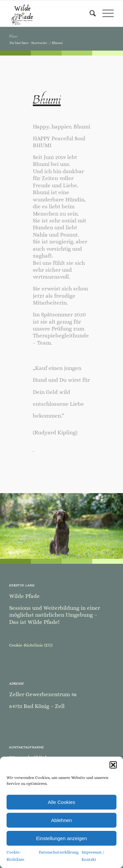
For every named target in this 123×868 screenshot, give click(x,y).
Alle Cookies (61, 802)
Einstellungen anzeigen (61, 838)
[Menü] (105, 13)
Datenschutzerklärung (59, 852)
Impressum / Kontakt (93, 856)
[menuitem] (89, 13)
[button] (113, 765)
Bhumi (13, 36)
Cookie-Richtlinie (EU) (31, 645)
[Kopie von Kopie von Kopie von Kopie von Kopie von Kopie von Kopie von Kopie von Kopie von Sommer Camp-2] (51, 13)
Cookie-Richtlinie (15, 856)
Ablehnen (61, 820)
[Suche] (89, 13)
